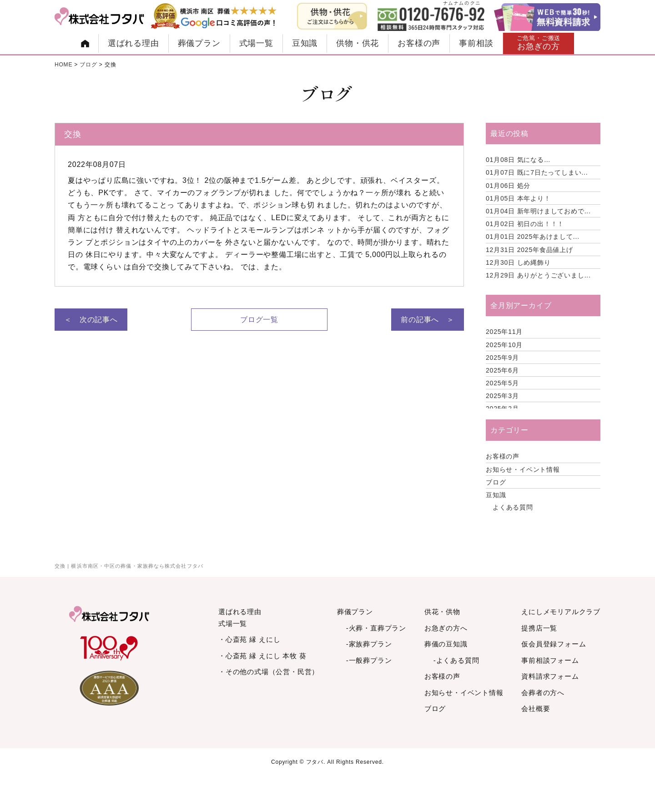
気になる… (518, 160)
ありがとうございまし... (538, 275)
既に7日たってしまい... (537, 172)
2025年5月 (502, 383)
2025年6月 (502, 370)
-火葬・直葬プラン (376, 628)
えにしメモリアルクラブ (561, 612)
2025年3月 (502, 396)
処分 (508, 186)
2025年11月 (504, 332)
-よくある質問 (456, 660)
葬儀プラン (199, 43)
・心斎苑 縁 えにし (249, 639)
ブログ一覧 (259, 320)
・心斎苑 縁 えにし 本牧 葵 (262, 656)
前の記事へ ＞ (428, 320)
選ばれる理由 (134, 43)
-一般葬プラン (369, 660)
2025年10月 (504, 345)
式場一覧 (256, 43)
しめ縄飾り (518, 262)
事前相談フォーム (550, 660)
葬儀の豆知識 (446, 644)
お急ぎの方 (539, 43)
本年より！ (518, 198)
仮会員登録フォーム (554, 644)
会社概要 (536, 709)
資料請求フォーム (550, 676)
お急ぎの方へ (446, 628)
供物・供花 (358, 43)
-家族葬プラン (369, 644)
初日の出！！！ (525, 224)
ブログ (496, 482)
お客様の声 (419, 43)
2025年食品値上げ (529, 250)
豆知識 (305, 43)
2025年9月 (502, 358)
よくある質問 (513, 507)
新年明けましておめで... (538, 211)
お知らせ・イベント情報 (523, 469)
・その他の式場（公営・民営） (269, 672)
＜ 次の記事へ (91, 320)
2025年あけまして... (533, 237)
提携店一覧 (539, 628)
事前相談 (476, 43)
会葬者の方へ (543, 693)
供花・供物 (442, 612)
